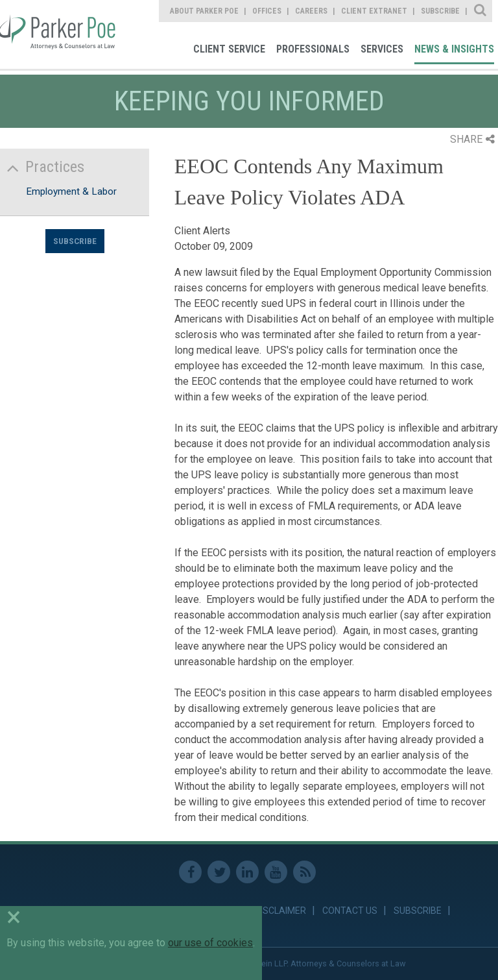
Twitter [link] (219, 872)
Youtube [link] (276, 872)
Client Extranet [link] (374, 11)
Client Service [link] (229, 49)
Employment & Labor (71, 191)
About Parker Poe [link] (204, 11)
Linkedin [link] (247, 872)
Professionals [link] (313, 49)
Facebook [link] (190, 872)
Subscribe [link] (440, 11)
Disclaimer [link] (280, 911)
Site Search (481, 11)
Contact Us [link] (350, 911)
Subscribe (75, 241)
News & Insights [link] (454, 49)
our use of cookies (210, 943)
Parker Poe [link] (60, 34)
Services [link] (382, 49)
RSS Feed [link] (304, 872)
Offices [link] (267, 11)
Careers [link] (311, 11)
